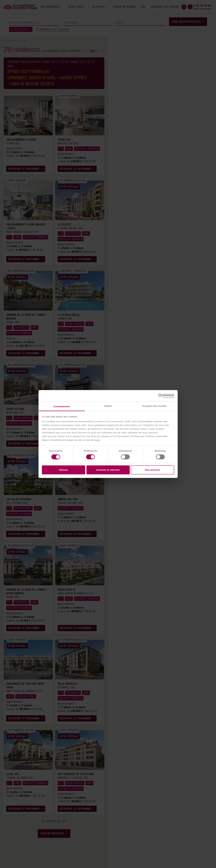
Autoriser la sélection (108, 470)
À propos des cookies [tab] (154, 406)
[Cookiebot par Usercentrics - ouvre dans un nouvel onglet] (161, 396)
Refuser (64, 470)
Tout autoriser (152, 470)
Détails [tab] (108, 406)
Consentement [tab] (62, 406)
